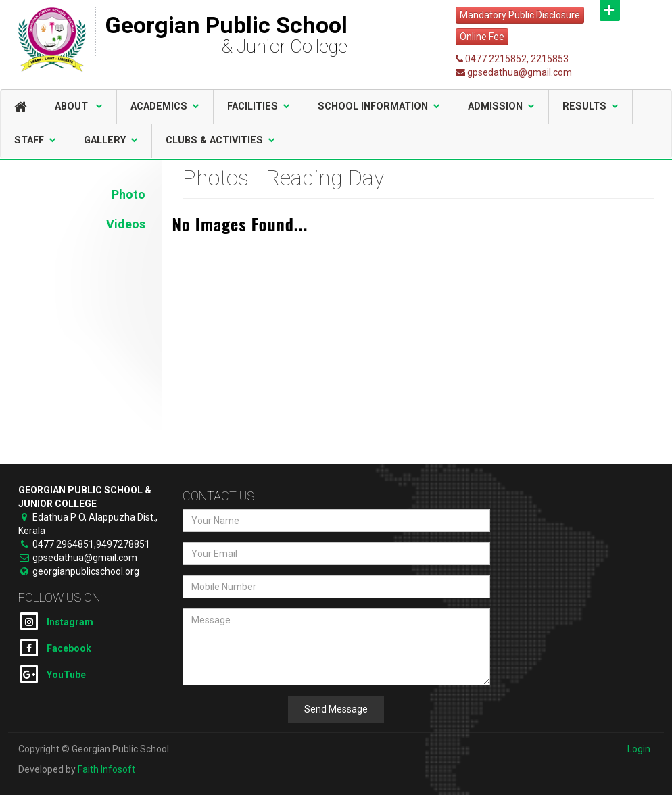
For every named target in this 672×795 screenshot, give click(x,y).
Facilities (259, 106)
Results (591, 106)
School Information (379, 106)
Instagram (57, 621)
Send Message (336, 709)
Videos (126, 224)
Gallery (111, 140)
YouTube (53, 674)
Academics (165, 106)
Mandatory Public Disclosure (520, 15)
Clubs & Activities (220, 140)
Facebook (56, 648)
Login (639, 749)
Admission (501, 106)
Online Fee (482, 37)
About (79, 106)
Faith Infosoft (106, 769)
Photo (128, 194)
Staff (35, 140)
